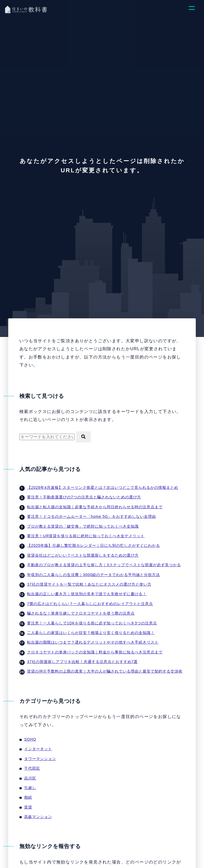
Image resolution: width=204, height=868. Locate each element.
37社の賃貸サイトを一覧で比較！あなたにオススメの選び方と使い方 (89, 584)
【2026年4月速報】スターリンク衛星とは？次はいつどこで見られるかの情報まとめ (103, 487)
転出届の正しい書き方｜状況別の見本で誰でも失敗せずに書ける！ (87, 594)
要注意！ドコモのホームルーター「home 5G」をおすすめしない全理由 (92, 516)
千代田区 (32, 768)
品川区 (30, 778)
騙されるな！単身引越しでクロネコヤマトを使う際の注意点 (81, 613)
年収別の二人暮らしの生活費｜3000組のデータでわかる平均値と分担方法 (93, 575)
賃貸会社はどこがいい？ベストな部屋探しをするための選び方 (83, 555)
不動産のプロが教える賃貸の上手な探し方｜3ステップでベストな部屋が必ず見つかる (104, 565)
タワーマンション (40, 759)
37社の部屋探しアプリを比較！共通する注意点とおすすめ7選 (82, 662)
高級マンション (38, 817)
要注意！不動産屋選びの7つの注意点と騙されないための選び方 (84, 497)
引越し (30, 788)
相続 (28, 797)
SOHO (30, 739)
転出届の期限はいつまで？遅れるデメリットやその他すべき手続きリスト (93, 642)
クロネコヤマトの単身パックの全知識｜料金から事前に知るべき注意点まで (95, 652)
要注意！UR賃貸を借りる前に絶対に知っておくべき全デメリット (86, 536)
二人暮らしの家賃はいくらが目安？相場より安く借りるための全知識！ (91, 633)
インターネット (38, 749)
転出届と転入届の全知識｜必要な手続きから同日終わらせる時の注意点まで (95, 507)
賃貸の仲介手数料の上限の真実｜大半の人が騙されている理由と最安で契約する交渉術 (105, 671)
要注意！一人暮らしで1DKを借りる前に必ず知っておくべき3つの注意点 (92, 623)
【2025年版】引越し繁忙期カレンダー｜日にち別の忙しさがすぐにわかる (93, 545)
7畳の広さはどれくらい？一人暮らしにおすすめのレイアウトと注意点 (90, 604)
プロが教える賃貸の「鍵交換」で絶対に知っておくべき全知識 (83, 526)
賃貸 (28, 807)
